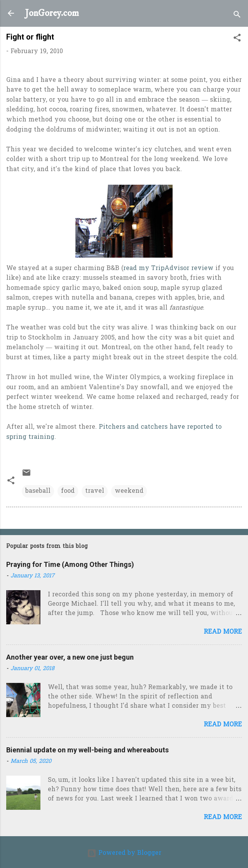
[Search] (237, 16)
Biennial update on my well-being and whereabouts (87, 750)
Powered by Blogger (124, 853)
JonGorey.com (52, 13)
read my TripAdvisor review (168, 269)
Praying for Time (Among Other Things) (70, 564)
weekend (129, 491)
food (68, 491)
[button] (237, 39)
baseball (38, 491)
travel (95, 491)
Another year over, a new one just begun (70, 657)
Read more (223, 632)
